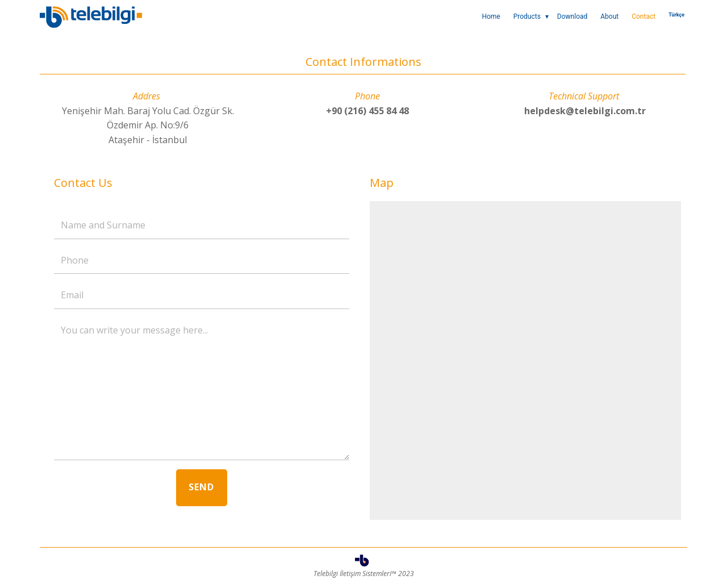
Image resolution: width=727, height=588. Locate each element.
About (609, 16)
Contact (644, 16)
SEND (201, 487)
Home (491, 16)
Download (572, 16)
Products (527, 16)
